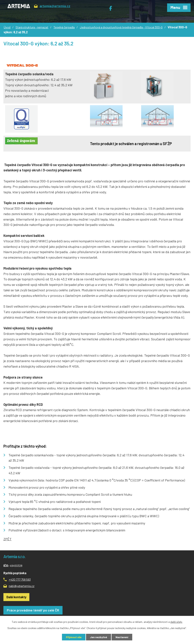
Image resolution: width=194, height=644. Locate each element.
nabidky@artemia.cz (22, 586)
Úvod (7, 27)
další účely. (176, 622)
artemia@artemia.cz (52, 7)
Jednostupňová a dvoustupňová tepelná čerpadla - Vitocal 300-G (121, 27)
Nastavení (122, 637)
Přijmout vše (74, 637)
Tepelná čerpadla (64, 27)
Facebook (113, 7)
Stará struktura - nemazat (32, 27)
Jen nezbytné (99, 637)
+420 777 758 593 (20, 579)
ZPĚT (7, 539)
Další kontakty (16, 597)
